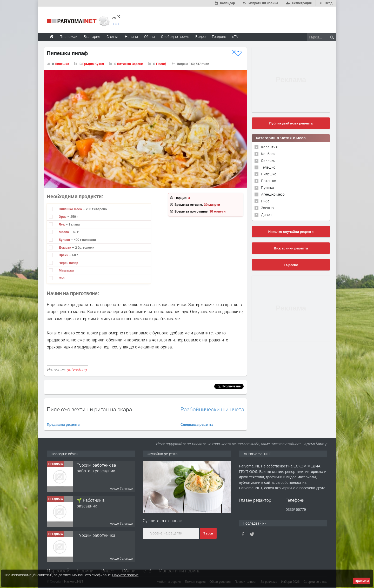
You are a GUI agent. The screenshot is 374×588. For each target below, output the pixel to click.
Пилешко (62, 64)
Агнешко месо (273, 194)
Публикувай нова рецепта (291, 123)
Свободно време (175, 37)
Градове (219, 37)
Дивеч (266, 214)
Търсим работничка (96, 535)
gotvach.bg (77, 369)
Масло (64, 232)
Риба (265, 201)
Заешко (267, 208)
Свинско (268, 160)
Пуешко (268, 187)
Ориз (63, 216)
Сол (62, 278)
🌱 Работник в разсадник (91, 503)
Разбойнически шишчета (212, 409)
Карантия (269, 147)
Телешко (268, 167)
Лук (62, 224)
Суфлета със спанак (162, 521)
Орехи (64, 255)
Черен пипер (68, 263)
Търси (208, 533)
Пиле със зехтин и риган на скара (89, 409)
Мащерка (66, 270)
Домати (65, 247)
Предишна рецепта (63, 424)
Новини (131, 37)
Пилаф (161, 64)
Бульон (65, 240)
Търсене (291, 265)
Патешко (269, 181)
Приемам (362, 581)
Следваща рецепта (197, 424)
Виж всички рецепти (291, 248)
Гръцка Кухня (93, 64)
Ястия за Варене (130, 64)
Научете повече (125, 575)
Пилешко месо (71, 209)
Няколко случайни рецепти (291, 232)
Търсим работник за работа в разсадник (96, 468)
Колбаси (268, 154)
